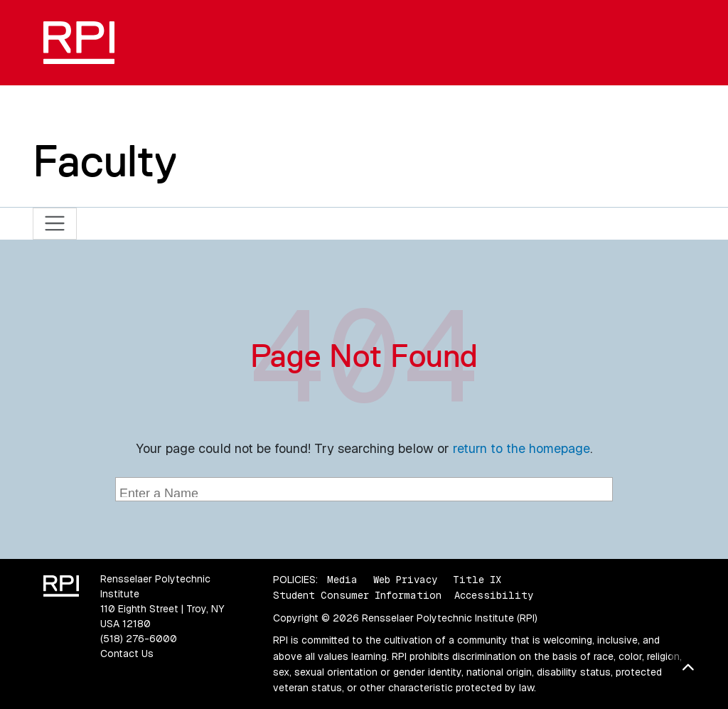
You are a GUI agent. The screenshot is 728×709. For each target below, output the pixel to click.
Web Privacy (405, 580)
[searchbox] (366, 491)
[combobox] (364, 489)
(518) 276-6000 (139, 639)
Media (342, 580)
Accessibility (494, 595)
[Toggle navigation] (55, 224)
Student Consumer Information (357, 595)
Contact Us (127, 654)
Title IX (477, 580)
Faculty (105, 161)
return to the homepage (521, 448)
